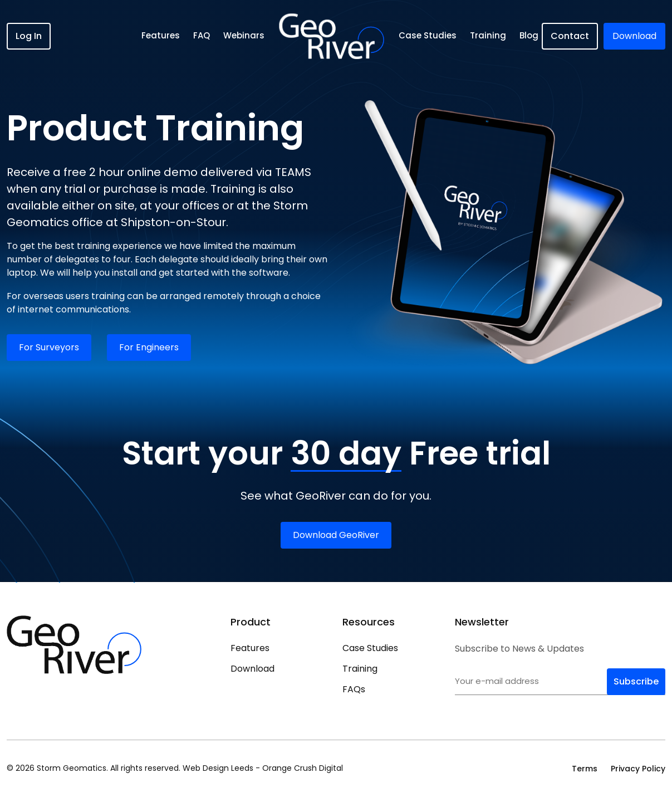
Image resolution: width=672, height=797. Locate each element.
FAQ (202, 35)
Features (161, 35)
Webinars (244, 35)
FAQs (354, 689)
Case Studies (428, 35)
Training (488, 35)
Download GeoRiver (336, 535)
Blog (529, 35)
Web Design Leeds (218, 768)
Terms (585, 769)
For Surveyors (49, 347)
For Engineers (149, 347)
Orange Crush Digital (303, 768)
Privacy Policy (638, 769)
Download (252, 669)
